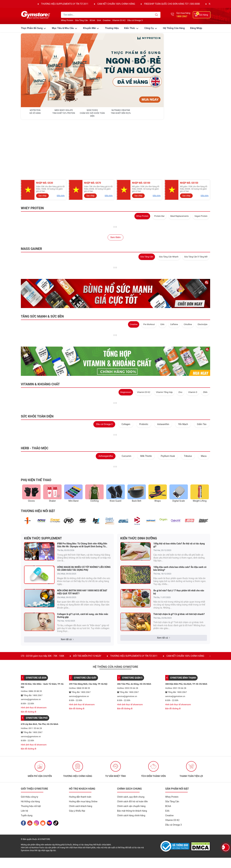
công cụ (151, 28)
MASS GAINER (31, 196)
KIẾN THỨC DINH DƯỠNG (139, 486)
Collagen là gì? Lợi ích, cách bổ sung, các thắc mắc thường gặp (83, 563)
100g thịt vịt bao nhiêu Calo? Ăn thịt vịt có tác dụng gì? (179, 492)
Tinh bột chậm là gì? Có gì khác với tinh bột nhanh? (179, 562)
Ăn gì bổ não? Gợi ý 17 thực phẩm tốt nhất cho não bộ (179, 539)
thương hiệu (112, 28)
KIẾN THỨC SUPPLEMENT (43, 486)
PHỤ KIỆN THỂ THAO (36, 427)
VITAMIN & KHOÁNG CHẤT (40, 332)
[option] (40, 717)
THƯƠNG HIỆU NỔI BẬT (38, 458)
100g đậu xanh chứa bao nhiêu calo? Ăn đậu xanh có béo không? (180, 516)
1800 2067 (182, 16)
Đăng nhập (196, 28)
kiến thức (132, 28)
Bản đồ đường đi (29, 659)
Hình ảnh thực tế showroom (34, 655)
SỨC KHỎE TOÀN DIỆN (37, 364)
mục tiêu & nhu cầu (65, 28)
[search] (156, 15)
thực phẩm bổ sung (34, 28)
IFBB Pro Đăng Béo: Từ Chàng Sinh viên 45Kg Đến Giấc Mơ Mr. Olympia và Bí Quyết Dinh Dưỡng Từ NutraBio (82, 493)
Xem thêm (116, 185)
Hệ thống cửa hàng (174, 28)
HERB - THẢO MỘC (35, 396)
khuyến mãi (91, 28)
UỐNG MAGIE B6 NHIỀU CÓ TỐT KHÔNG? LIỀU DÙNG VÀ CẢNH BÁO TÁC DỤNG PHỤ (84, 516)
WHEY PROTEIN (32, 156)
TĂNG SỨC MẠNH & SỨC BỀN (42, 264)
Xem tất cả (67, 587)
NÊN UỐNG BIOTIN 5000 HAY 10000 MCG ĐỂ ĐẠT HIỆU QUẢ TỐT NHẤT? (82, 539)
